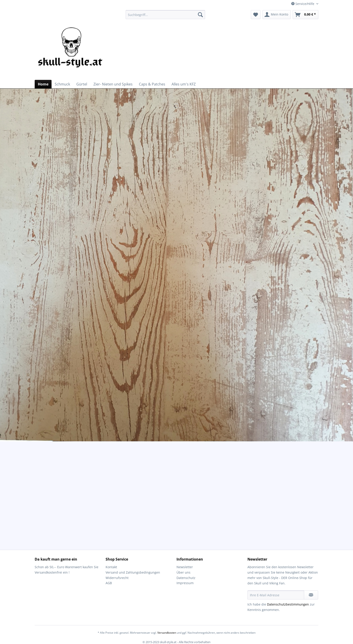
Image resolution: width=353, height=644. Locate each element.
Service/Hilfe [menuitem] (303, 4)
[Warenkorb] (305, 15)
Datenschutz (186, 578)
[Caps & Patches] (152, 84)
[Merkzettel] (256, 15)
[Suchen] (200, 15)
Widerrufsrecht (117, 578)
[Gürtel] (82, 84)
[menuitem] (165, 17)
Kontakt (111, 567)
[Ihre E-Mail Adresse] (276, 595)
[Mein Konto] (277, 15)
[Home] (43, 84)
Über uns (183, 572)
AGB (109, 583)
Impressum (185, 583)
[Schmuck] (62, 84)
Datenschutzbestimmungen (288, 604)
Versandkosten (167, 633)
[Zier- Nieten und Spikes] (113, 84)
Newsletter (185, 567)
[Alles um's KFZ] (184, 84)
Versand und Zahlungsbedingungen (133, 572)
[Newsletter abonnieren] (311, 595)
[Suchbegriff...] (165, 15)
